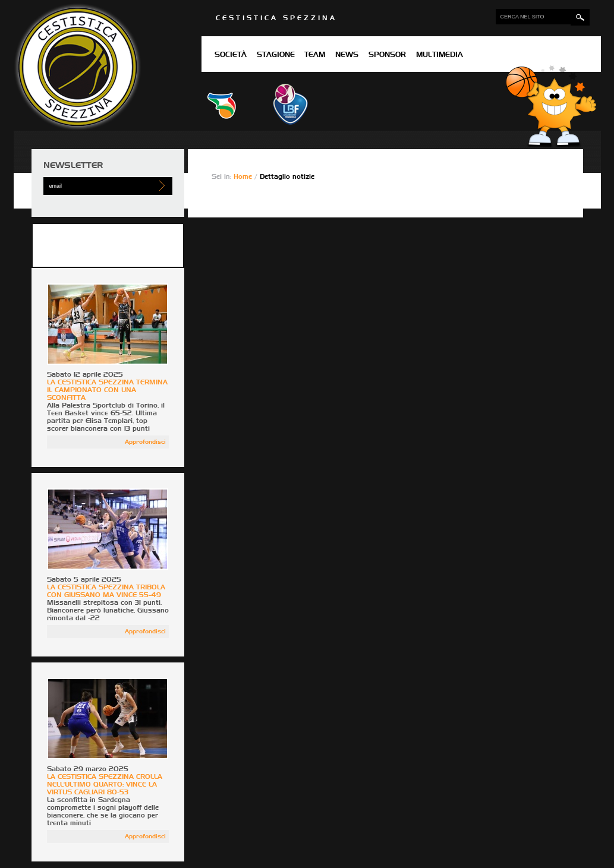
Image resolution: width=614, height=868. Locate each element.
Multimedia (440, 55)
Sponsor (387, 55)
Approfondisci (145, 442)
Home (244, 177)
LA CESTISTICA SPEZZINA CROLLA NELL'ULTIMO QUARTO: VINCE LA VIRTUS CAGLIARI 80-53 (105, 785)
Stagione (276, 55)
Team (315, 55)
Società (231, 55)
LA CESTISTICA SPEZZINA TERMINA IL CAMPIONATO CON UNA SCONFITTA (107, 390)
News (347, 55)
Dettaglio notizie (287, 177)
